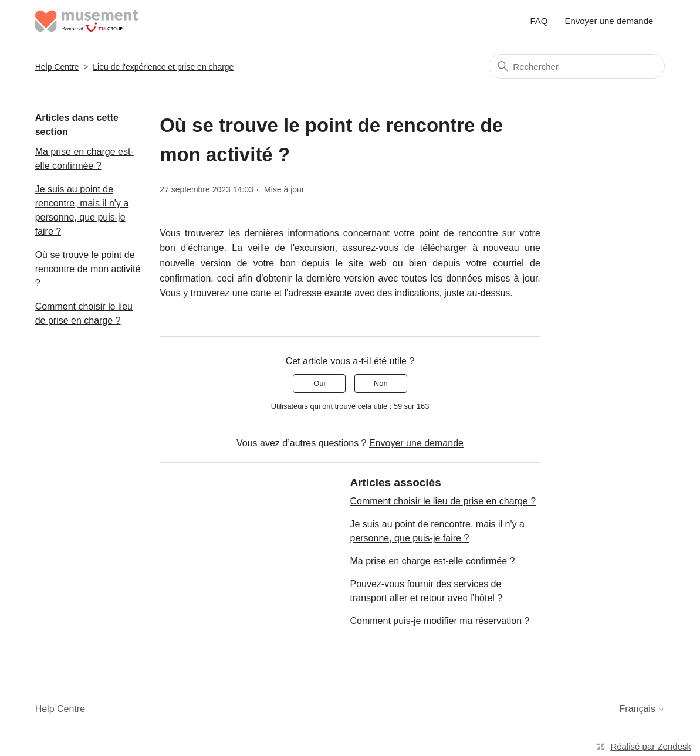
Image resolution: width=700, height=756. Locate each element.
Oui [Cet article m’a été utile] (319, 383)
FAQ (539, 21)
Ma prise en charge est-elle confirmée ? (84, 159)
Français (642, 709)
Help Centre (57, 67)
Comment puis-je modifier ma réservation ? (439, 621)
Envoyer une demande (609, 21)
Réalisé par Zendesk (651, 746)
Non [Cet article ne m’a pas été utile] (381, 383)
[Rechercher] (577, 66)
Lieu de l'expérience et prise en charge (163, 67)
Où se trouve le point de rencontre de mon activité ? (88, 269)
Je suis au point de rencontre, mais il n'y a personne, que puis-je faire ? (82, 210)
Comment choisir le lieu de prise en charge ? (84, 313)
